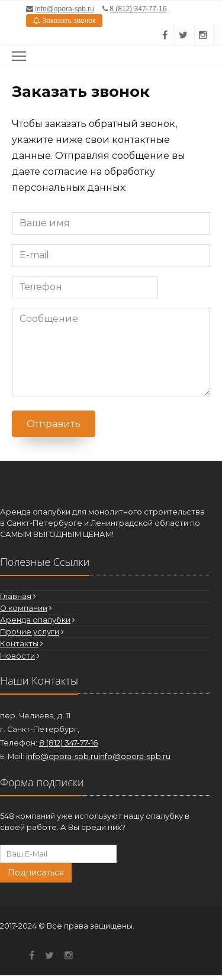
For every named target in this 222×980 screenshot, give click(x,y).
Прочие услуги (30, 632)
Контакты (19, 644)
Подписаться (36, 872)
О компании (24, 608)
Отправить (54, 424)
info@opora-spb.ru (65, 9)
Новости (17, 656)
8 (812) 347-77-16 (138, 9)
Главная (16, 596)
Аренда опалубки (35, 620)
